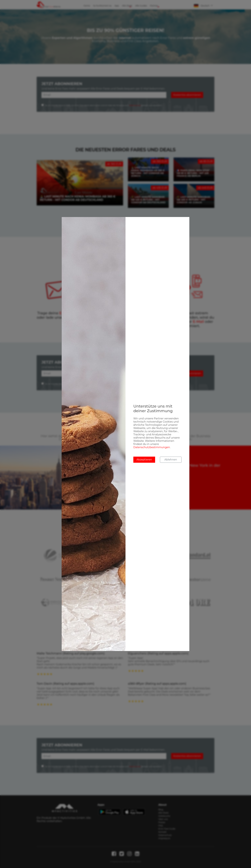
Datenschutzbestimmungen (152, 447)
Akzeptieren (144, 460)
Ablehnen (171, 460)
